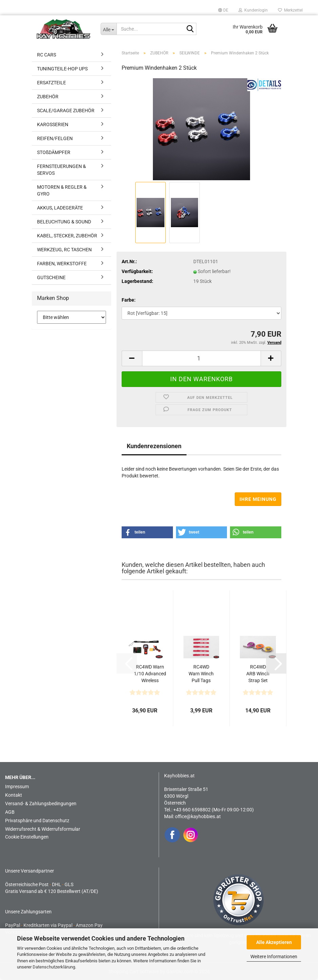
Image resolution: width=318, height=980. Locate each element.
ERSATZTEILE (51, 83)
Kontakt (14, 795)
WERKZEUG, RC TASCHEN (64, 250)
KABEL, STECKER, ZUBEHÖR (67, 236)
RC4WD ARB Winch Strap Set (258, 674)
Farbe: (129, 300)
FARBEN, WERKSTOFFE (62, 264)
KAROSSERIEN (53, 124)
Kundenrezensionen (154, 446)
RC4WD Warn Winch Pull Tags (201, 674)
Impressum (17, 787)
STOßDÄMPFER (54, 152)
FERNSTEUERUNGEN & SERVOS (61, 170)
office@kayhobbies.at (198, 816)
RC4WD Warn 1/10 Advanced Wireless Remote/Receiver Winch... (150, 674)
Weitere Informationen (274, 957)
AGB (10, 812)
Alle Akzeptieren (274, 942)
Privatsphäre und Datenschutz (37, 821)
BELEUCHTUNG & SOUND (64, 222)
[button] (223, 10)
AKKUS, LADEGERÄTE (60, 208)
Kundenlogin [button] (253, 10)
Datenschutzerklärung (54, 967)
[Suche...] (109, 29)
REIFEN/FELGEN (55, 138)
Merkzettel (290, 10)
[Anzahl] (201, 358)
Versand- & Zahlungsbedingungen (41, 804)
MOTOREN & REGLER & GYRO (62, 190)
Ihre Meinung (258, 499)
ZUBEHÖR (48, 97)
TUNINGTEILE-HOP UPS (62, 69)
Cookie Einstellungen (27, 837)
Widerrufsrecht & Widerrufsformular (43, 829)
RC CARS (47, 55)
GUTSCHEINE (51, 277)
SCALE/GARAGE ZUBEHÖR (66, 111)
